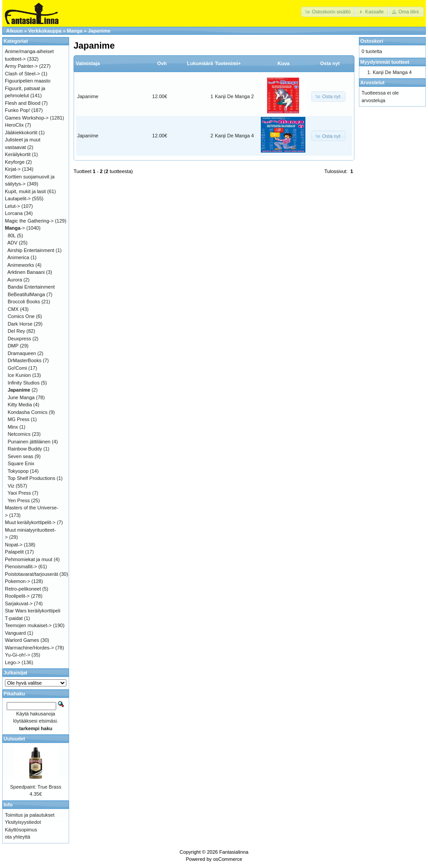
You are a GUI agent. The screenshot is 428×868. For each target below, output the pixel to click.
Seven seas (20, 456)
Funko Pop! (17, 110)
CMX (13, 309)
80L (12, 236)
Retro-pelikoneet (23, 589)
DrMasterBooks (25, 360)
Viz (11, 486)
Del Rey (16, 331)
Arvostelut (372, 83)
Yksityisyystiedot (23, 822)
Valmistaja (88, 63)
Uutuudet (14, 739)
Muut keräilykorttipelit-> (30, 522)
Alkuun (14, 31)
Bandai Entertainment (31, 287)
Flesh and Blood (23, 103)
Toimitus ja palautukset (30, 815)
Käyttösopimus (21, 830)
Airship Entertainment (31, 250)
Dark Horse (20, 324)
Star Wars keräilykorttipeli (33, 611)
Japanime (99, 31)
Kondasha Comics (27, 412)
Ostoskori (372, 41)
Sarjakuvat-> (19, 603)
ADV (13, 243)
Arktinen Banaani (26, 272)
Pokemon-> (18, 581)
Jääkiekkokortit (21, 132)
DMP (13, 346)
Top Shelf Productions (31, 478)
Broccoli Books (24, 302)
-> (15, 228)
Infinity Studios (24, 383)
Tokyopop (18, 471)
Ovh (162, 63)
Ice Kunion (19, 375)
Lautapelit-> (18, 198)
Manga (75, 31)
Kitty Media (20, 405)
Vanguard (15, 633)
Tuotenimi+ (228, 63)
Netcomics (19, 434)
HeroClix (14, 125)
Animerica (19, 257)
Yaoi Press (19, 493)
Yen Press (19, 500)
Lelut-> (12, 206)
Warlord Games (22, 640)
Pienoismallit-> (21, 566)
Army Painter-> (21, 66)
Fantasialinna (234, 852)
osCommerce (228, 859)
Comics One (21, 316)
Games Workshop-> (27, 118)
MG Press (19, 419)
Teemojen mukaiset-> (28, 625)
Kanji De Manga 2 (234, 96)
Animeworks (21, 265)
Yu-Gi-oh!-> (18, 655)
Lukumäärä (200, 63)
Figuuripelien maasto (28, 81)
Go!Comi (17, 368)
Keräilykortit (18, 154)
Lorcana (14, 213)
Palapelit (14, 552)
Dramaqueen (22, 353)
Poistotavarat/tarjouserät (31, 574)
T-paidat (14, 618)
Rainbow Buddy (25, 449)
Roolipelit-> (17, 596)
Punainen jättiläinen (29, 442)
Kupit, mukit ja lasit (25, 191)
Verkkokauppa (45, 31)
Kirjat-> (13, 169)
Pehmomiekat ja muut (29, 559)
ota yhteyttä (18, 837)
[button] (328, 12)
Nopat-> (14, 545)
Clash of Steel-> (23, 74)
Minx (13, 427)
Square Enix (21, 463)
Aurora (15, 280)
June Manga (21, 397)
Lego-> (13, 662)
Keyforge (15, 162)
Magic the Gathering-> (29, 221)
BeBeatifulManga (26, 294)
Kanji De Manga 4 (234, 136)
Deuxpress (19, 339)
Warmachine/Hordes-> (29, 648)
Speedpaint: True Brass (36, 787)
